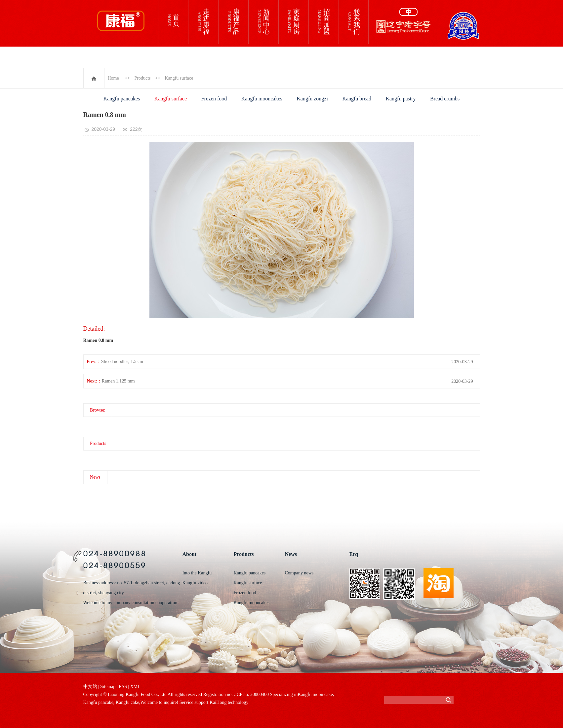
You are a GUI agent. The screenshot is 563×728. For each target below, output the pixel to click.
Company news (299, 573)
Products (143, 78)
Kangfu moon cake (315, 694)
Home (113, 78)
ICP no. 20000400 (252, 694)
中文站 (90, 687)
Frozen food (214, 99)
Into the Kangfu (197, 573)
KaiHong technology (229, 702)
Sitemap (108, 687)
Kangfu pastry (401, 99)
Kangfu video (195, 583)
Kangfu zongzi (312, 99)
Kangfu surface (179, 78)
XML (135, 687)
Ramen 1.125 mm (118, 381)
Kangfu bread (357, 99)
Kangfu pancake (98, 702)
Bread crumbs (445, 99)
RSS (123, 687)
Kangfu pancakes (122, 99)
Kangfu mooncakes (262, 99)
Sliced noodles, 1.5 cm (122, 362)
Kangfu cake (127, 702)
